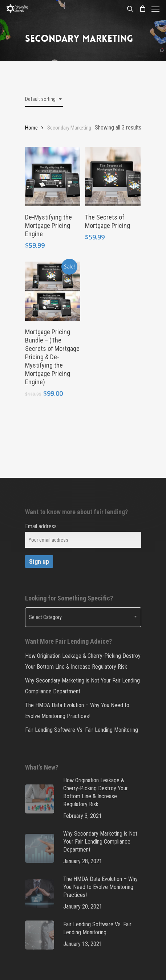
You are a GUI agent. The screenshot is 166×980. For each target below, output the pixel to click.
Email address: (41, 526)
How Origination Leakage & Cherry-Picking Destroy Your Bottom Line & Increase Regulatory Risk (83, 661)
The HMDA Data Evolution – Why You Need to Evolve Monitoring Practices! (77, 711)
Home (31, 128)
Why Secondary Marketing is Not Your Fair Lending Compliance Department (82, 686)
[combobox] (44, 99)
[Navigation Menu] (155, 9)
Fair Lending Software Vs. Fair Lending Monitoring (82, 730)
